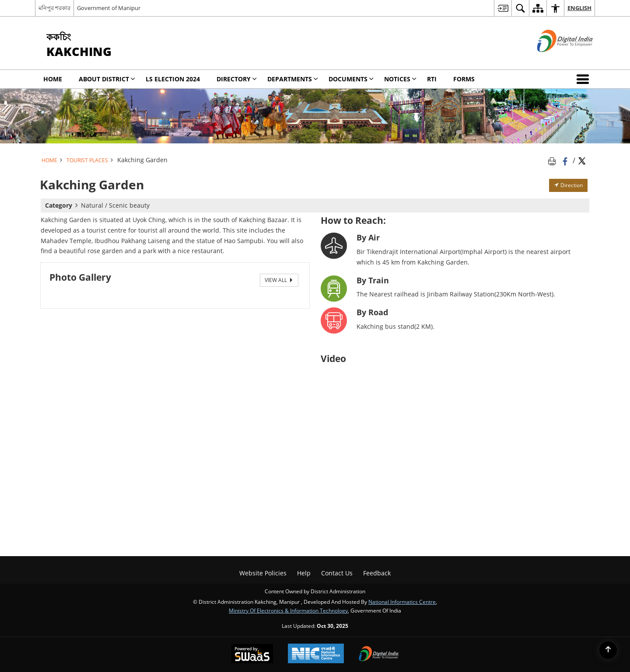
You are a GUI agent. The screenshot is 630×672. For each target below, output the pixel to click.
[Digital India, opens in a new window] (379, 655)
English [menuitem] (579, 8)
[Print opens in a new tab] (553, 160)
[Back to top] (608, 650)
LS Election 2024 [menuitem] (173, 79)
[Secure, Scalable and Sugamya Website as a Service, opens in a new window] (252, 655)
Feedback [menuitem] (377, 573)
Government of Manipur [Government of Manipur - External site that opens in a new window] (109, 8)
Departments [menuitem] (293, 79)
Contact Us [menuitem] (337, 573)
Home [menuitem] (53, 79)
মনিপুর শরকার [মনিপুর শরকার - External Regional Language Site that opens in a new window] (54, 8)
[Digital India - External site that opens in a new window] (554, 59)
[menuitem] (503, 8)
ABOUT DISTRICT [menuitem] (107, 79)
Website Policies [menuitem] (263, 573)
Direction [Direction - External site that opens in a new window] (568, 185)
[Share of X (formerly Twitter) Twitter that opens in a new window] (582, 160)
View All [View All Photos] (279, 280)
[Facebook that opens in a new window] (566, 160)
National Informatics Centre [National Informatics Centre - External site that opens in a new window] (402, 602)
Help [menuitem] (304, 573)
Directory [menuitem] (237, 79)
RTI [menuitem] (432, 79)
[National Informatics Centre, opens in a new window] (316, 654)
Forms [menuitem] (464, 79)
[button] (584, 79)
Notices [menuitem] (400, 79)
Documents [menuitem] (351, 79)
